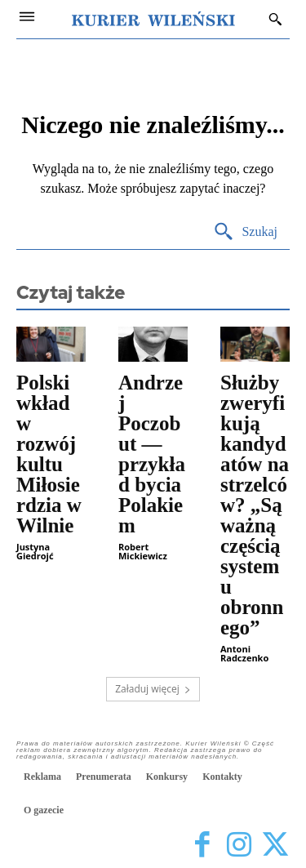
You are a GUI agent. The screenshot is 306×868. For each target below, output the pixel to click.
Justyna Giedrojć (35, 551)
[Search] (245, 232)
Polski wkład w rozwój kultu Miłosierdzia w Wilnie (49, 454)
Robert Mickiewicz (143, 551)
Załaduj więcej (153, 689)
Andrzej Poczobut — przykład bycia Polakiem (152, 454)
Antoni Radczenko (244, 653)
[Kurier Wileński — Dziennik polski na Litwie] (153, 19)
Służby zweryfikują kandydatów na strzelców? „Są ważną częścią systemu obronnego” (255, 505)
